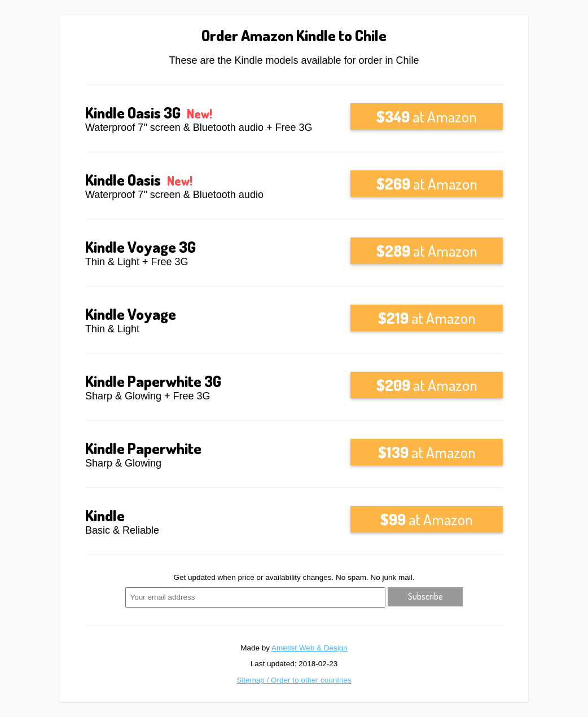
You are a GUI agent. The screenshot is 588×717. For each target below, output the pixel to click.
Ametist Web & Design (310, 648)
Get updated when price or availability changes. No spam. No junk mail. (294, 577)
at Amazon (427, 116)
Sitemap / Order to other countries (294, 680)
